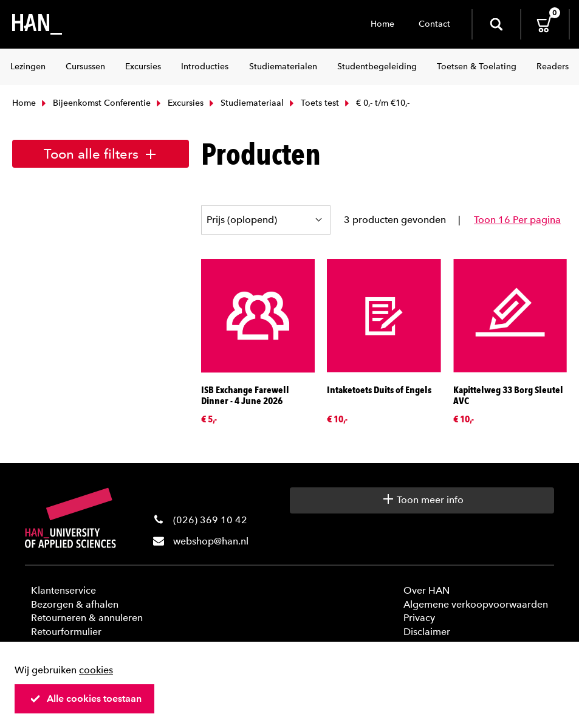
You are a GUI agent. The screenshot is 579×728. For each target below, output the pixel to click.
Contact (434, 24)
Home (382, 24)
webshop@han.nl (211, 541)
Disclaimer (427, 632)
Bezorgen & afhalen (75, 604)
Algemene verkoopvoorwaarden (476, 604)
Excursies (179, 103)
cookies (96, 670)
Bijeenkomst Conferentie (95, 103)
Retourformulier (66, 632)
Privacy (419, 618)
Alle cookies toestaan (86, 699)
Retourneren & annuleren (87, 618)
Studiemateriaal (245, 103)
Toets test (313, 103)
